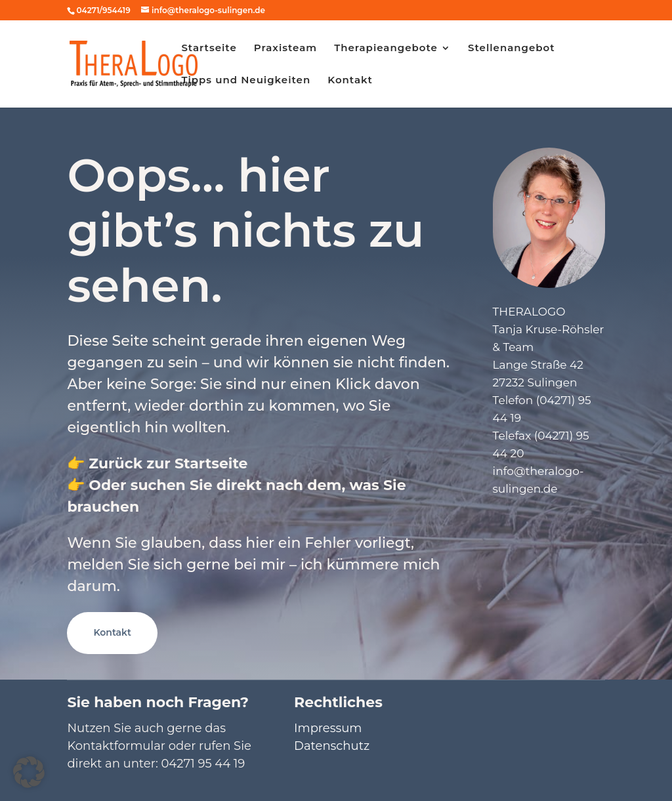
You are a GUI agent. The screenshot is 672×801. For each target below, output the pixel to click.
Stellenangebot (512, 49)
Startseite (209, 49)
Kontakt (350, 81)
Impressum (328, 728)
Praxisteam (285, 49)
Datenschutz (332, 746)
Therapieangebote (386, 49)
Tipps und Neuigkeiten (246, 81)
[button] (29, 772)
